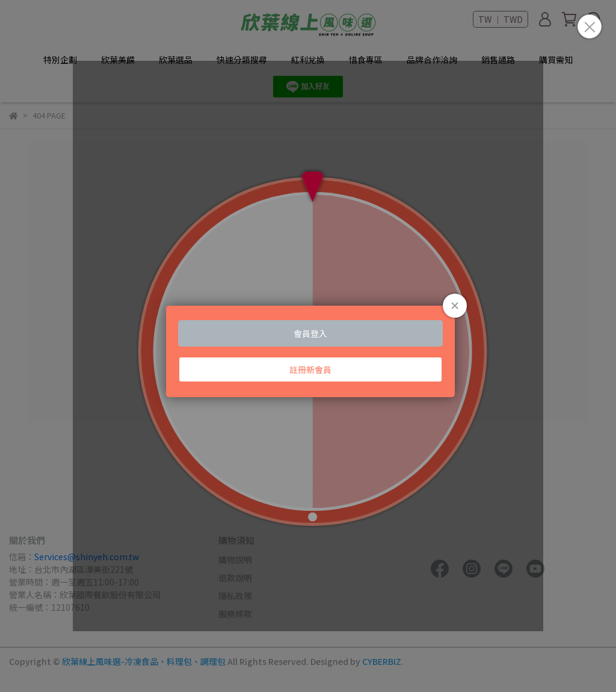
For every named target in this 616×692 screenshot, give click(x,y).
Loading (308, 346)
